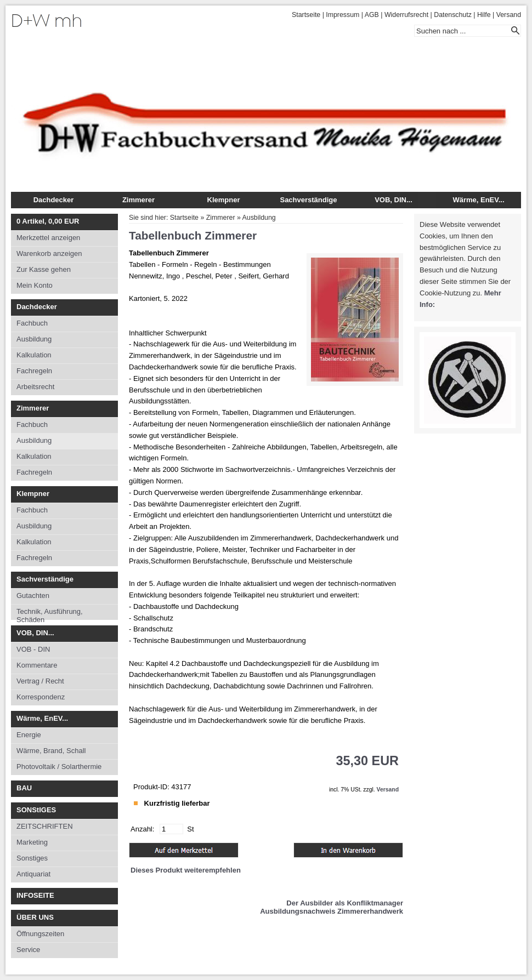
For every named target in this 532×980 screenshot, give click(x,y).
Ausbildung (34, 339)
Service (28, 950)
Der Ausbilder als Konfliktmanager (345, 903)
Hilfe (484, 15)
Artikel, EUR (48, 221)
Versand (509, 15)
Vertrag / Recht (40, 681)
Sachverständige (308, 200)
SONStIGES (36, 810)
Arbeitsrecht (35, 387)
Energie (29, 735)
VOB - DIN (33, 649)
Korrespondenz (41, 697)
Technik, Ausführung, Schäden (50, 614)
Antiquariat (33, 874)
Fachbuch (32, 323)
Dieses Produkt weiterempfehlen (186, 870)
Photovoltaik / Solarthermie (59, 767)
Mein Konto (35, 285)
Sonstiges (32, 858)
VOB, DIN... (394, 200)
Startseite (306, 15)
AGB (372, 15)
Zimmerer (138, 200)
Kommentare (37, 665)
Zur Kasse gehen (44, 269)
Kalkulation (34, 355)
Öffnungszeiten (40, 934)
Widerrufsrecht (406, 15)
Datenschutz (453, 15)
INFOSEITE (35, 895)
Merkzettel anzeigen (48, 238)
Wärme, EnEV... (478, 200)
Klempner (224, 200)
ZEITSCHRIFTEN (45, 826)
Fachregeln (34, 371)
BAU (24, 788)
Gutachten (33, 596)
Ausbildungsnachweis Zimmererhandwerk (332, 911)
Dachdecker (54, 200)
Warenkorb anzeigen (49, 253)
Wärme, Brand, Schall (51, 751)
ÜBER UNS (35, 917)
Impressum (343, 15)
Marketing (32, 842)
